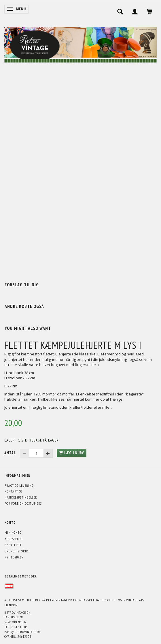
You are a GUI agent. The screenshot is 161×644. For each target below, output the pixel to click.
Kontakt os (14, 491)
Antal (11, 453)
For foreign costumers (23, 503)
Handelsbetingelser (21, 497)
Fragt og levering (19, 485)
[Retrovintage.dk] (80, 44)
